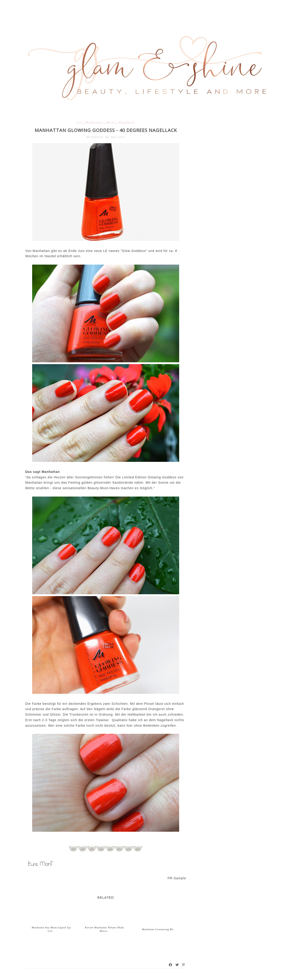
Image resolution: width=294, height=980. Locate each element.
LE (80, 122)
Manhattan (94, 122)
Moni (111, 122)
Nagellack (126, 122)
